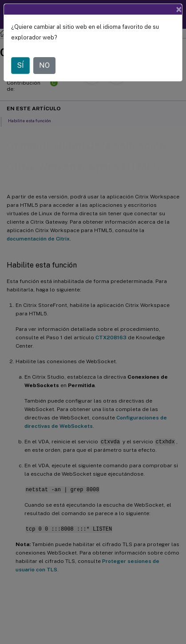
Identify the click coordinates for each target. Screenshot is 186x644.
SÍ (20, 65)
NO (44, 65)
